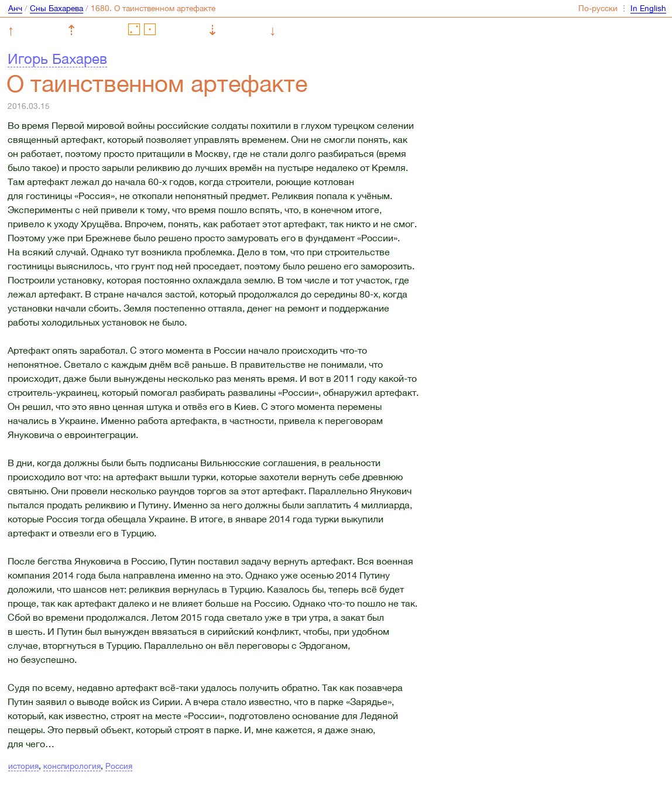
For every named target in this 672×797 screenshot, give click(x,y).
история (23, 766)
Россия (119, 766)
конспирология (72, 766)
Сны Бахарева (56, 8)
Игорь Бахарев (57, 59)
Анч (15, 8)
